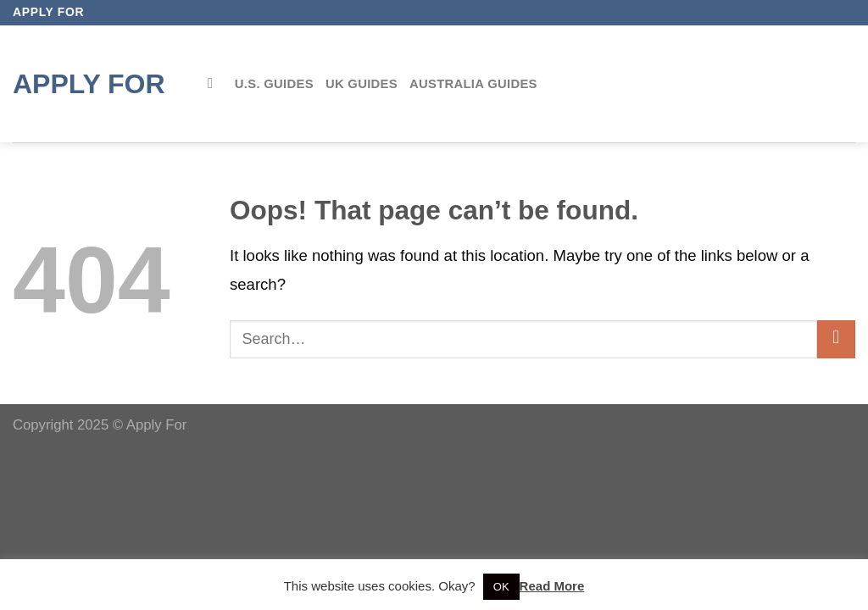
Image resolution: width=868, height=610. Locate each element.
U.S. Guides (274, 84)
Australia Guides (473, 84)
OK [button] (501, 587)
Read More (552, 586)
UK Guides (362, 84)
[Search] (215, 83)
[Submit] (836, 339)
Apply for (89, 84)
